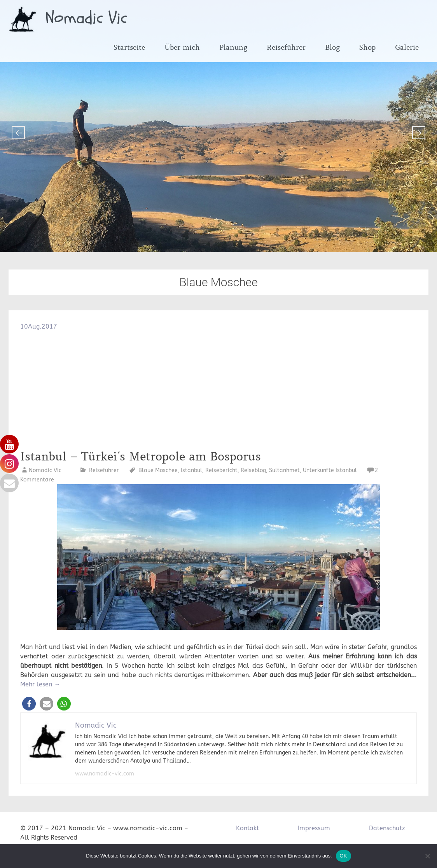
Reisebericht (221, 470)
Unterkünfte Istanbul (330, 470)
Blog (332, 47)
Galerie (407, 47)
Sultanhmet (284, 470)
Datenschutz (387, 828)
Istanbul (191, 470)
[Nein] (427, 856)
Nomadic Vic (86, 18)
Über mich (182, 47)
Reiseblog (253, 470)
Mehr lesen (40, 684)
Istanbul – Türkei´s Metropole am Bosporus (142, 457)
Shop (367, 47)
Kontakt (247, 828)
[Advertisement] (219, 390)
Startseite (129, 47)
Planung (233, 47)
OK (343, 856)
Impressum (314, 828)
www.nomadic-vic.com (105, 774)
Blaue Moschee (158, 470)
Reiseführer (286, 47)
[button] (29, 704)
